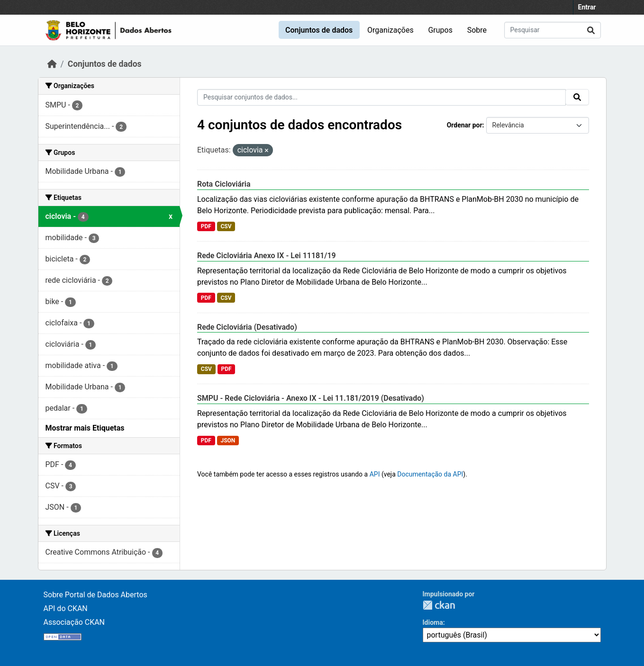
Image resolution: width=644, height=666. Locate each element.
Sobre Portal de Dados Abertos (95, 595)
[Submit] (591, 30)
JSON (228, 441)
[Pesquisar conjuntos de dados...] (553, 30)
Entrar (587, 7)
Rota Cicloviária (224, 184)
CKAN (439, 605)
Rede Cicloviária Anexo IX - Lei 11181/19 (267, 256)
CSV (226, 226)
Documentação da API (430, 474)
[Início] (52, 64)
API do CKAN (66, 608)
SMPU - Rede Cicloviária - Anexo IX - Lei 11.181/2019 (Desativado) (311, 398)
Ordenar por (465, 125)
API (375, 474)
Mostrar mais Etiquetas (85, 428)
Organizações (390, 30)
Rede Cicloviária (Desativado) (247, 327)
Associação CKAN (74, 622)
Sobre (477, 30)
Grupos (440, 30)
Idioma (433, 622)
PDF (206, 226)
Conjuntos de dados (319, 30)
